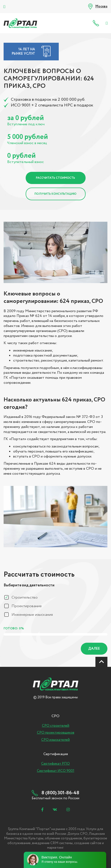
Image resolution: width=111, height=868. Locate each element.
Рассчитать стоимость (55, 178)
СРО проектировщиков (56, 733)
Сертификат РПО (55, 764)
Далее (94, 649)
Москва (101, 6)
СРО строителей (56, 726)
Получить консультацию (55, 194)
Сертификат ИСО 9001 (56, 771)
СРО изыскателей (55, 740)
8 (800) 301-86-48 (97, 23)
